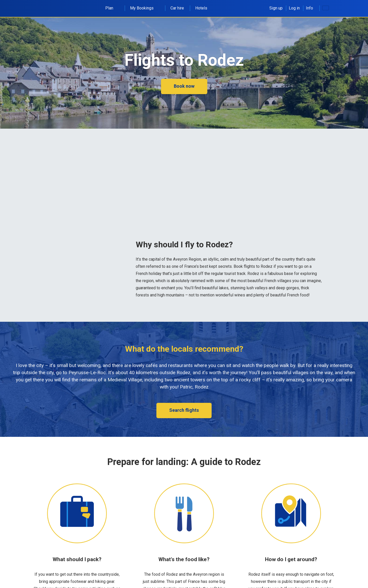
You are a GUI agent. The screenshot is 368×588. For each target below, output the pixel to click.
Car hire (177, 8)
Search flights (184, 410)
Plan (112, 8)
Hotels (201, 8)
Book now (184, 86)
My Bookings (145, 8)
